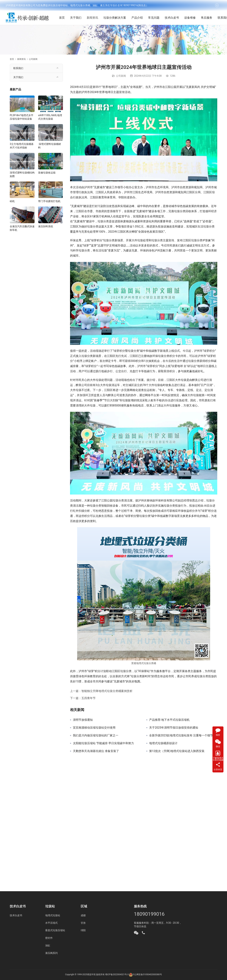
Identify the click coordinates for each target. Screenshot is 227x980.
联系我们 (18, 68)
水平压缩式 (51, 923)
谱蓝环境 (91, 974)
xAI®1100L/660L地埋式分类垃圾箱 (50, 117)
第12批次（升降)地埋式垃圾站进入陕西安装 (177, 751)
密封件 (49, 938)
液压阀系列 (51, 953)
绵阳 (83, 930)
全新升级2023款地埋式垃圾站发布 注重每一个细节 (181, 735)
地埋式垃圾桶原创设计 (163, 743)
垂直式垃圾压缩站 (55, 930)
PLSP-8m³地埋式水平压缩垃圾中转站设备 (22, 117)
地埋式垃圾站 (53, 915)
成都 (83, 915)
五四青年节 (88, 698)
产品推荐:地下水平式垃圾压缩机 (169, 720)
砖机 (12, 201)
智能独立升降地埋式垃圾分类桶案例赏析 (107, 691)
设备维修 (192, 18)
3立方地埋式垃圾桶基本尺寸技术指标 (22, 146)
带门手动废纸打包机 (49, 201)
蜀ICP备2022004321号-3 (117, 974)
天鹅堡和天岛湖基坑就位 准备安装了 (96, 751)
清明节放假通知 (83, 720)
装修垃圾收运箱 (47, 173)
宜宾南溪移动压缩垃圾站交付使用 (94, 728)
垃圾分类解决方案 (117, 18)
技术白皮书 (174, 18)
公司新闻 (121, 76)
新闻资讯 (94, 18)
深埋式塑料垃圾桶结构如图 (22, 174)
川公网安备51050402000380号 (147, 974)
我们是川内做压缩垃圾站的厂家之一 (96, 735)
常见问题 (156, 18)
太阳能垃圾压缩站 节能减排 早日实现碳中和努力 (103, 743)
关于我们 (77, 18)
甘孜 (83, 923)
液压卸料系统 (46, 226)
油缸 (48, 945)
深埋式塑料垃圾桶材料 (50, 146)
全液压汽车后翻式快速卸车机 (22, 228)
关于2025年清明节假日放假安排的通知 (174, 728)
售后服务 (208, 18)
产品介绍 (139, 18)
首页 (64, 18)
